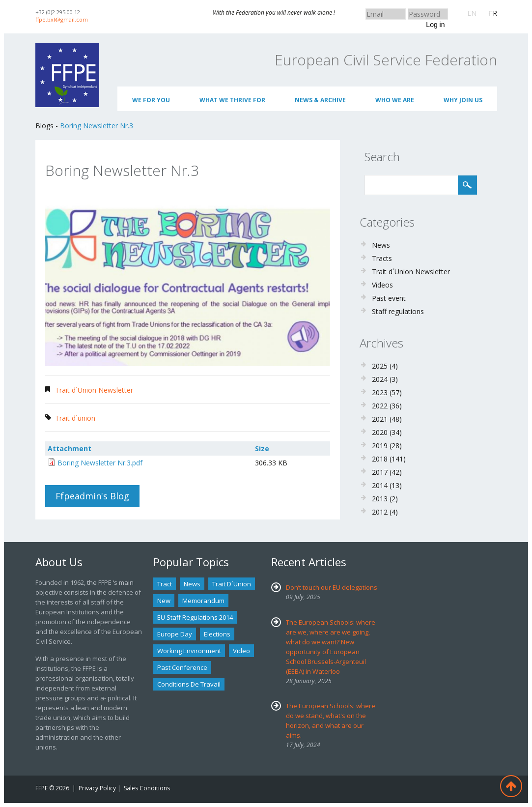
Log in (435, 25)
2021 (380, 419)
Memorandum (203, 601)
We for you (151, 100)
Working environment (189, 651)
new (164, 601)
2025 (380, 366)
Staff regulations (398, 311)
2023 (380, 392)
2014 (380, 485)
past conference (182, 667)
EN (472, 13)
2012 (380, 512)
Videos (382, 285)
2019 (380, 446)
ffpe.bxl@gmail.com (62, 19)
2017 (380, 472)
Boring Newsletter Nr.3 (97, 126)
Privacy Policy (97, 788)
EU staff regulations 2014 (195, 617)
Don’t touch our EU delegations (332, 587)
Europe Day (175, 634)
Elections (217, 634)
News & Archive (320, 100)
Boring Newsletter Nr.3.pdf (100, 463)
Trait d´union (75, 418)
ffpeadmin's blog (92, 496)
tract (165, 584)
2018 (380, 459)
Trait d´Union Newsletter (94, 390)
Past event (389, 298)
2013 (380, 499)
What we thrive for (232, 100)
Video (241, 651)
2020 (380, 432)
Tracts (382, 258)
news (192, 584)
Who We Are (395, 100)
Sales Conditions (147, 788)
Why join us (463, 100)
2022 (380, 406)
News (381, 245)
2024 (380, 379)
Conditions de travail (189, 684)
